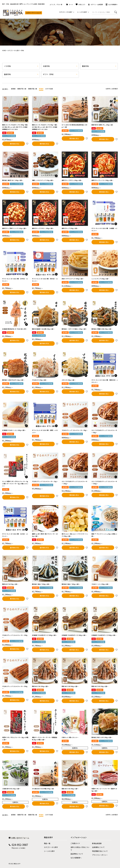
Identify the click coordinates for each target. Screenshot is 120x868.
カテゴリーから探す (14, 50)
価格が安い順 (22, 89)
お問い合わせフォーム (19, 838)
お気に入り (80, 4)
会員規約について (98, 847)
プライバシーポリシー (100, 855)
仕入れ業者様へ (112, 4)
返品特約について (77, 854)
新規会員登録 (97, 843)
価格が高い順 (33, 89)
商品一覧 (47, 843)
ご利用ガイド (75, 843)
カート (69, 4)
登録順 (13, 89)
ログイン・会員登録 (95, 4)
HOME (4, 50)
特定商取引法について (100, 851)
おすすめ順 (49, 89)
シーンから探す (49, 851)
